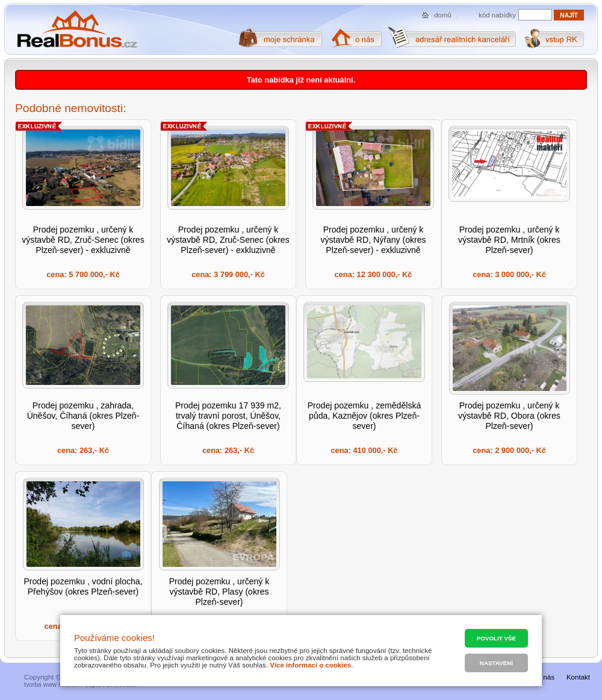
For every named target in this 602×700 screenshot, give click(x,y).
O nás (545, 677)
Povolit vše (496, 638)
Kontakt (578, 677)
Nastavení (496, 663)
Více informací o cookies (310, 665)
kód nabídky (497, 15)
